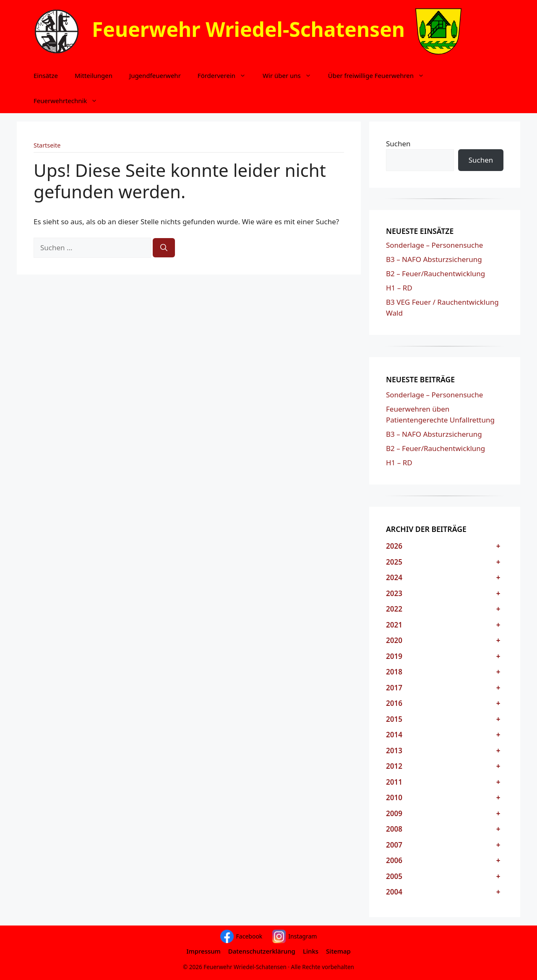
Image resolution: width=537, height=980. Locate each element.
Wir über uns (291, 75)
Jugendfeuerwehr (155, 75)
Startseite (47, 145)
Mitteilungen (94, 75)
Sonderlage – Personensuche (434, 245)
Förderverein (226, 75)
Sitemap (338, 951)
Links (311, 951)
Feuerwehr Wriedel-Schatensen (248, 29)
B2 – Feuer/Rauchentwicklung (435, 274)
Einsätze (46, 75)
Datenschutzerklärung (262, 951)
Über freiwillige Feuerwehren (380, 75)
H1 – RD (399, 288)
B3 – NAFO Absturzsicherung (434, 259)
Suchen (398, 144)
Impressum (203, 951)
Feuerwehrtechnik (70, 101)
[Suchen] (164, 248)
